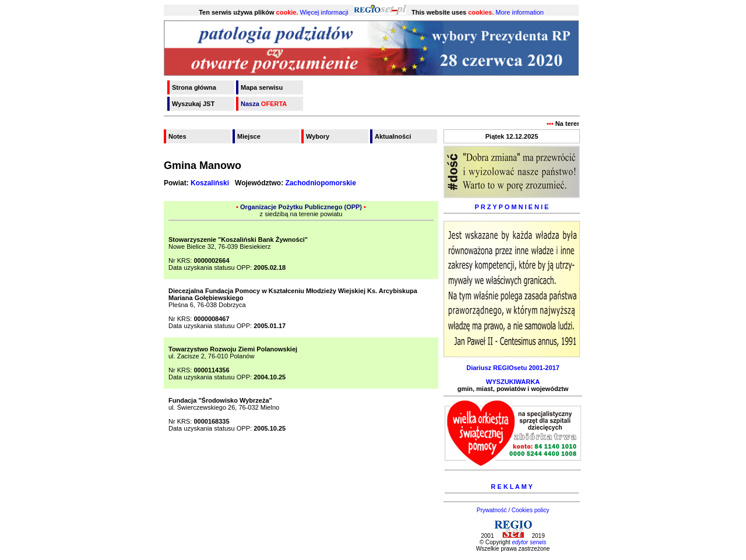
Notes (177, 136)
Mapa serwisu (262, 87)
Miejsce (249, 136)
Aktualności (393, 136)
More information (520, 12)
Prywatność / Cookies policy (513, 510)
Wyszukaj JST (193, 104)
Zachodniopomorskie (320, 183)
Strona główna (194, 87)
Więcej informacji (324, 12)
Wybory (318, 136)
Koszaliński (210, 183)
